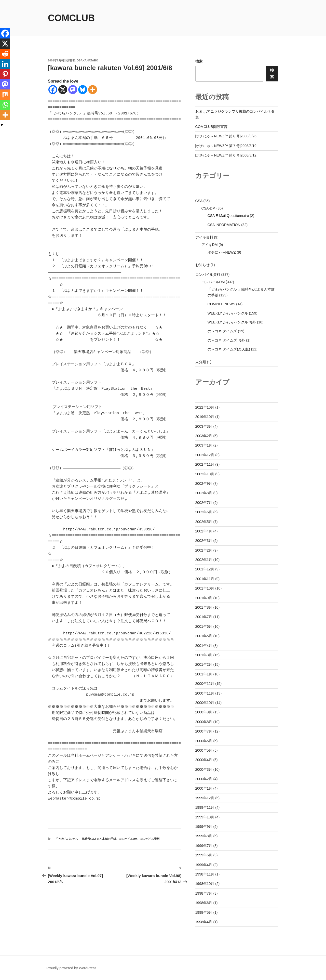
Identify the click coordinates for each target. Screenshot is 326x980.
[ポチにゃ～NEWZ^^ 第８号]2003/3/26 (226, 136)
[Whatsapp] (5, 105)
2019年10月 (205, 417)
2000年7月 (204, 731)
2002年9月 (204, 484)
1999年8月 (204, 836)
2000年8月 (204, 722)
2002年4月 (204, 531)
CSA (199, 201)
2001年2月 (204, 664)
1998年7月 (204, 893)
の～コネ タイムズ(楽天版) (229, 349)
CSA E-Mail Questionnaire (228, 216)
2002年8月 (204, 493)
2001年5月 (204, 636)
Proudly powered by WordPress (71, 968)
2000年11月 (205, 693)
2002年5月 (204, 522)
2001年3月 (204, 655)
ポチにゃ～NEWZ (222, 252)
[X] (63, 90)
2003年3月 (204, 426)
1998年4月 (204, 922)
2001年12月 (205, 569)
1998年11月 (205, 874)
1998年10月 (205, 884)
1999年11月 (205, 807)
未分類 (201, 362)
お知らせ (202, 265)
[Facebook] (53, 90)
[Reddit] (5, 54)
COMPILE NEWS (221, 304)
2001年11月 (205, 579)
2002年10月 (205, 474)
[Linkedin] (5, 64)
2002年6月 (204, 512)
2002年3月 (204, 541)
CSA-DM (208, 208)
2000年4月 (204, 760)
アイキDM (210, 245)
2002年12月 (205, 455)
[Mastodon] (73, 90)
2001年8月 (204, 607)
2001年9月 (204, 598)
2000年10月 (205, 703)
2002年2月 (204, 550)
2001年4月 (204, 646)
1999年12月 (205, 798)
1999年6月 (204, 855)
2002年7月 (204, 503)
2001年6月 (204, 626)
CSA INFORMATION (224, 225)
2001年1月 (204, 674)
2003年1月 (204, 445)
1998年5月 (204, 912)
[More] (93, 90)
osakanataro (87, 60)
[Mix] (5, 95)
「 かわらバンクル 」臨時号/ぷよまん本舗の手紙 (86, 851)
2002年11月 (205, 464)
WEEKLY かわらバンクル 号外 (232, 322)
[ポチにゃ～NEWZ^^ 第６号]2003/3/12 (226, 155)
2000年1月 (204, 788)
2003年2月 (204, 436)
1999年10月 (205, 817)
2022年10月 (205, 407)
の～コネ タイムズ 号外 (226, 340)
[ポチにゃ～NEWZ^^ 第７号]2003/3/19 (226, 146)
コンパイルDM (128, 851)
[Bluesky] (83, 90)
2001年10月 (205, 588)
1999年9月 (204, 827)
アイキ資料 (204, 237)
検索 (199, 61)
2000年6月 (204, 741)
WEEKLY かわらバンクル (228, 313)
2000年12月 (205, 684)
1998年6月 (204, 903)
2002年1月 (204, 560)
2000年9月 (204, 712)
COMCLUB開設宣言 (211, 127)
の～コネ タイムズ (222, 331)
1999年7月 (204, 846)
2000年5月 (204, 750)
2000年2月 (204, 779)
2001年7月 (204, 617)
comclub (71, 18)
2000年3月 (204, 769)
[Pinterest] (5, 74)
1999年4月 (204, 865)
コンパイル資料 (150, 851)
